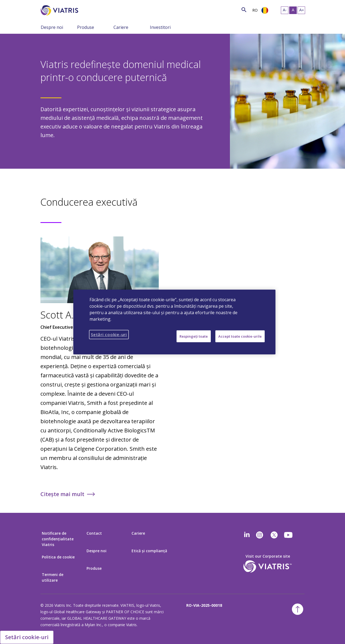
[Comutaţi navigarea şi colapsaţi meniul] (73, 27)
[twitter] (274, 535)
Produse (86, 27)
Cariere (121, 27)
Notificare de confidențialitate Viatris (58, 539)
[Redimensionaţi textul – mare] (301, 10)
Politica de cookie (58, 557)
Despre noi (52, 27)
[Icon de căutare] (244, 10)
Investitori (160, 27)
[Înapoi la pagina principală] (60, 10)
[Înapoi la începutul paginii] (298, 609)
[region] (174, 322)
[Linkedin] (247, 535)
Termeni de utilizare (53, 577)
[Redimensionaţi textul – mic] (285, 10)
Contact (94, 533)
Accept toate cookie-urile (240, 336)
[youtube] (289, 535)
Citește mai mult (62, 494)
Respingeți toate (194, 336)
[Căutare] (88, 10)
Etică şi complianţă (149, 551)
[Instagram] (260, 535)
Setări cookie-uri (27, 637)
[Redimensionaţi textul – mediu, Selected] (293, 10)
